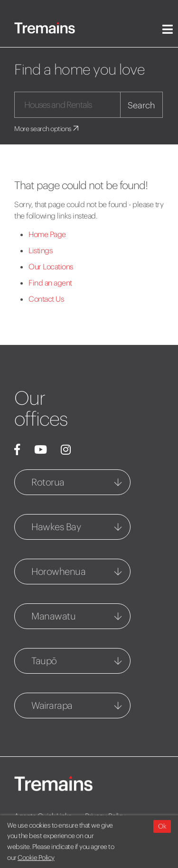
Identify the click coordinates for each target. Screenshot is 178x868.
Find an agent (50, 283)
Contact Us (46, 299)
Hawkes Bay (56, 527)
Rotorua (48, 482)
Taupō (44, 661)
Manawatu (53, 616)
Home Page (47, 234)
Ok (162, 826)
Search (141, 105)
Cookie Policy (36, 858)
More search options (47, 129)
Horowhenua (58, 571)
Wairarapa (52, 705)
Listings (40, 250)
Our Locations (51, 267)
